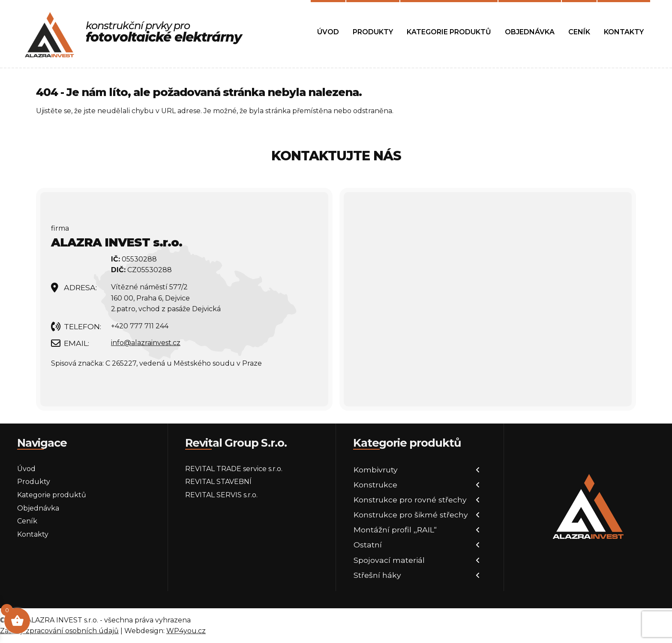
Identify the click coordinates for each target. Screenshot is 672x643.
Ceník (579, 32)
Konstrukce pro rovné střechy (410, 500)
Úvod (328, 32)
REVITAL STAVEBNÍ (218, 482)
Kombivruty (376, 470)
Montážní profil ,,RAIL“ (395, 530)
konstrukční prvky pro (164, 32)
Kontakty (624, 32)
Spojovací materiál (389, 560)
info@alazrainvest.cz (146, 343)
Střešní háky (377, 575)
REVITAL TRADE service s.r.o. (234, 469)
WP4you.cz (186, 631)
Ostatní (368, 545)
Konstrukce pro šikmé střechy (411, 515)
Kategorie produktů (449, 32)
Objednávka (530, 32)
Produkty (373, 32)
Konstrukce (375, 485)
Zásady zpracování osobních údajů (59, 631)
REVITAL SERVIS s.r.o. (221, 495)
